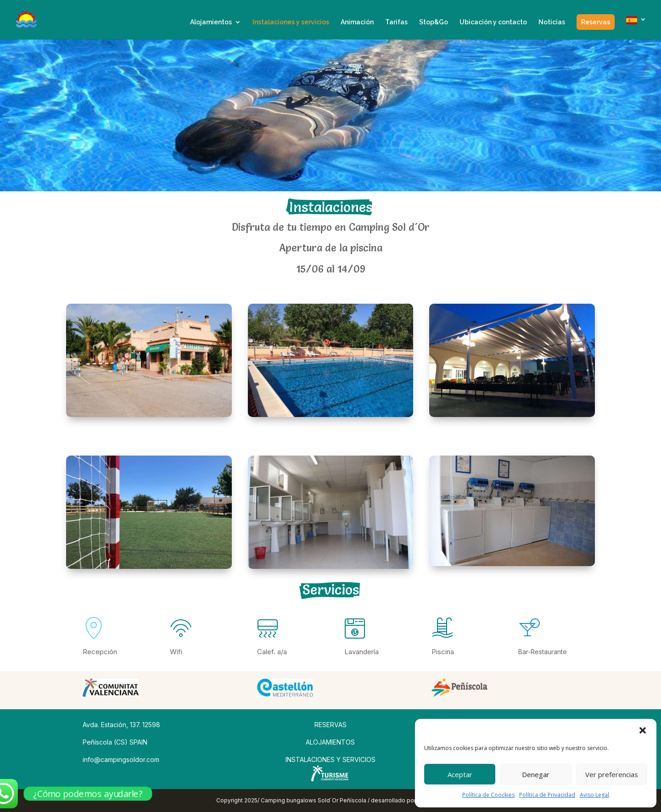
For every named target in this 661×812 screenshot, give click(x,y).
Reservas (596, 22)
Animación (357, 22)
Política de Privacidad (547, 795)
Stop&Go (434, 22)
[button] (643, 730)
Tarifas (396, 22)
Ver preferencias (612, 774)
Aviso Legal (594, 795)
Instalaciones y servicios (291, 22)
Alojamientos (211, 22)
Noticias (552, 22)
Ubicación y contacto (493, 22)
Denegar (536, 774)
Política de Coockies (488, 795)
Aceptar (460, 774)
